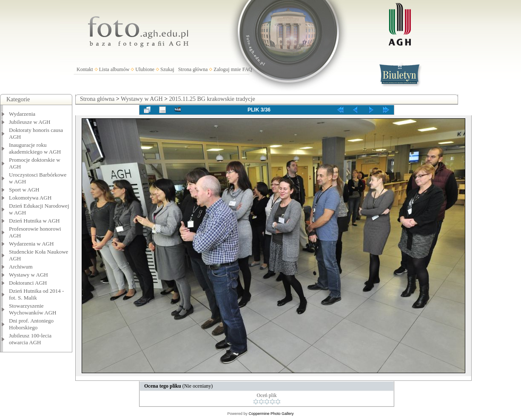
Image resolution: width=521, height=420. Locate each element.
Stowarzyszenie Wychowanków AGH (33, 309)
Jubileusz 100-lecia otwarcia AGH (30, 339)
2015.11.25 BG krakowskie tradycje (212, 99)
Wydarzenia (22, 114)
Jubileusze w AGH (30, 122)
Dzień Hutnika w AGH (34, 221)
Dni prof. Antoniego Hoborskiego (31, 324)
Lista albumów (114, 69)
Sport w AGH (24, 190)
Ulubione (145, 69)
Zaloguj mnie (227, 69)
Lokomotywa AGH (30, 198)
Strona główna (193, 69)
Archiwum (21, 267)
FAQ (247, 69)
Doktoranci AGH (28, 283)
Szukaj (167, 69)
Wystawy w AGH (28, 275)
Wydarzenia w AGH (31, 244)
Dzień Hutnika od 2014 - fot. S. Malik (36, 294)
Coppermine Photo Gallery (271, 414)
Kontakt (85, 69)
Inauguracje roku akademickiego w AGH (35, 148)
